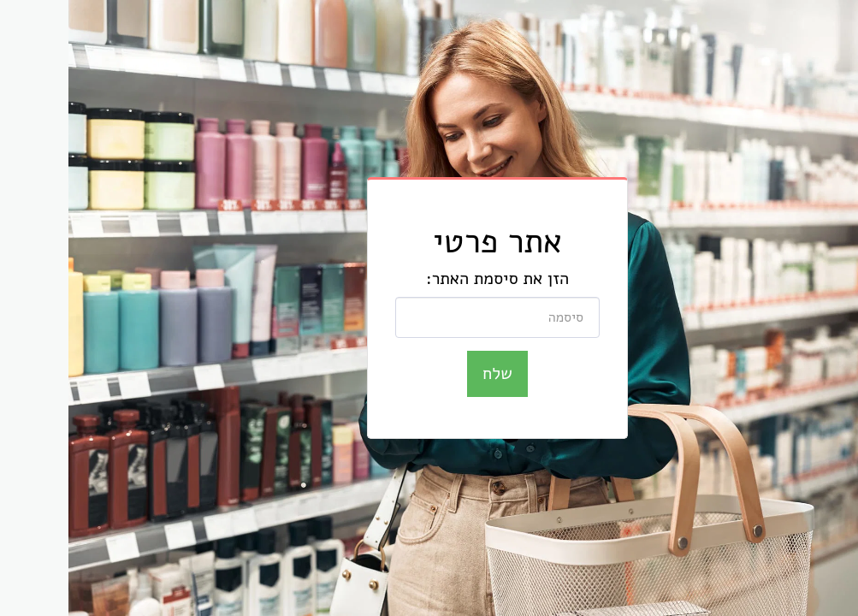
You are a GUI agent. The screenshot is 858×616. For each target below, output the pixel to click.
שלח (429, 373)
